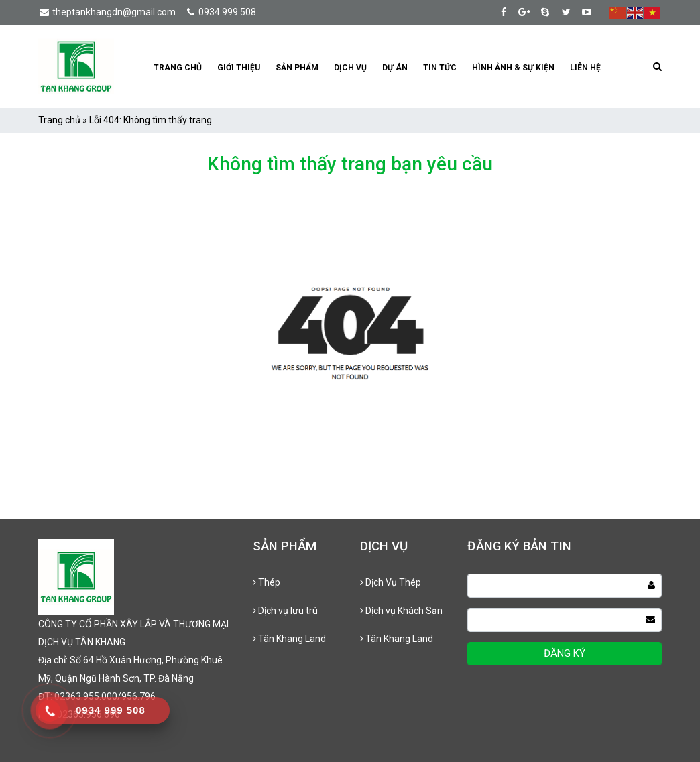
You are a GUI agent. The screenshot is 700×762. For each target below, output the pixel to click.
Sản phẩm (297, 68)
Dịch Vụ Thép (391, 582)
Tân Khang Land (289, 639)
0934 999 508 (220, 12)
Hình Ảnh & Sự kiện (513, 68)
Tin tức (440, 68)
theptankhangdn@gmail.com (107, 12)
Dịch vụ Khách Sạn (401, 611)
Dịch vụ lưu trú (285, 611)
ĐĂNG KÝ (565, 653)
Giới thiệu (239, 68)
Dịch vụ (350, 68)
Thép (267, 582)
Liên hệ (585, 68)
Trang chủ (178, 68)
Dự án (395, 68)
